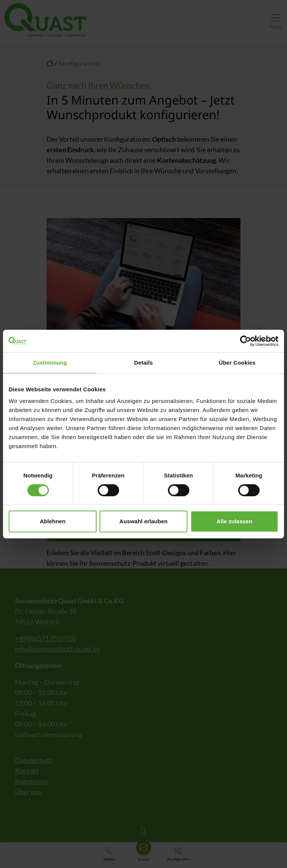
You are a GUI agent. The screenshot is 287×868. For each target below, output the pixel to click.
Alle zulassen (234, 521)
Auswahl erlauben (143, 521)
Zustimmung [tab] (50, 363)
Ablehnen (53, 521)
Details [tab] (143, 363)
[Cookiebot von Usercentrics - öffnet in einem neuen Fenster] (245, 341)
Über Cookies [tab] (237, 363)
